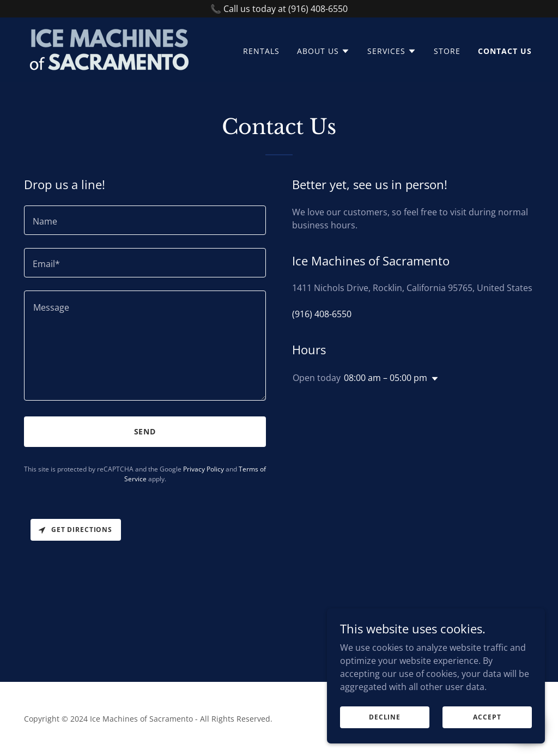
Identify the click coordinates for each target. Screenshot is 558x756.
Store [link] (447, 51)
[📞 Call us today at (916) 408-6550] (279, 9)
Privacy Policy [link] (204, 469)
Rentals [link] (261, 51)
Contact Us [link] (505, 51)
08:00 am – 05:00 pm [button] (386, 378)
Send (145, 431)
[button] (323, 51)
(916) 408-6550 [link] (322, 314)
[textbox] (145, 220)
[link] (109, 49)
